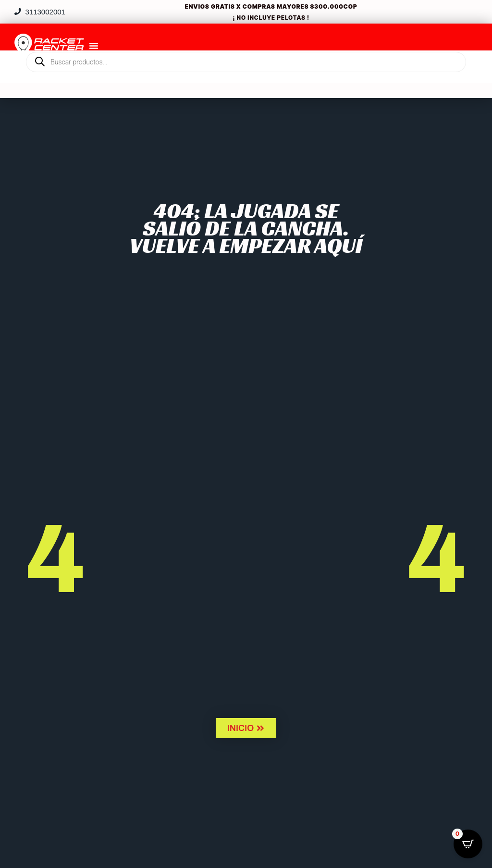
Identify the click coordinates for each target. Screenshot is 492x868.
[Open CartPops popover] (468, 844)
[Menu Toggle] (94, 46)
